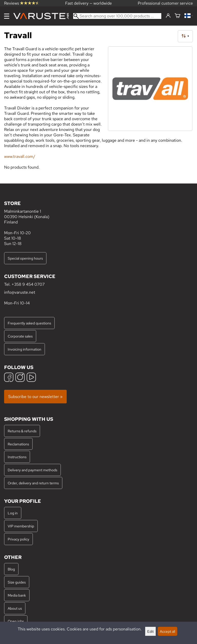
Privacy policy (18, 539)
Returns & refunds (22, 431)
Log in (13, 513)
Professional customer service (165, 3)
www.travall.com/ (20, 156)
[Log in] (168, 16)
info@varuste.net (20, 292)
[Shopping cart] (178, 16)
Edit (150, 631)
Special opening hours (25, 258)
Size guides (17, 582)
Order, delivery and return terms (33, 483)
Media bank (17, 595)
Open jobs (16, 621)
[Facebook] (9, 378)
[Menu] (7, 16)
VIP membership (21, 526)
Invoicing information (24, 349)
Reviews (22, 3)
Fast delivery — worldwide (88, 3)
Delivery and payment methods (32, 470)
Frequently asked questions (29, 323)
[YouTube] (31, 378)
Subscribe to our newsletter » (35, 397)
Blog (11, 569)
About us (15, 608)
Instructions (17, 457)
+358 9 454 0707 (28, 284)
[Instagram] (20, 378)
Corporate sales (20, 336)
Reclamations (18, 444)
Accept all (168, 631)
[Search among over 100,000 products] (117, 16)
